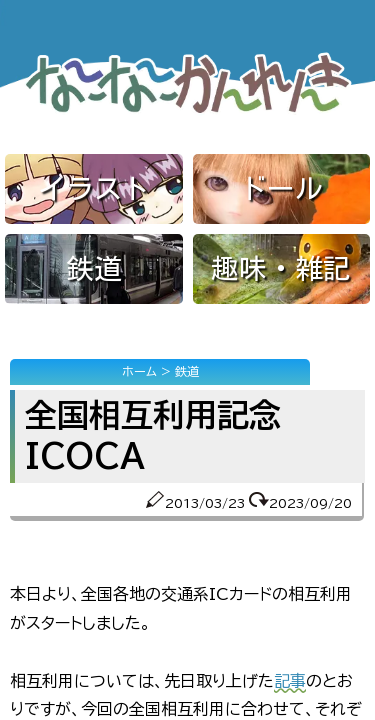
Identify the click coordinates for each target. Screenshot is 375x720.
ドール (281, 188)
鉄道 (94, 268)
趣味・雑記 (281, 268)
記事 (290, 681)
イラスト (94, 188)
